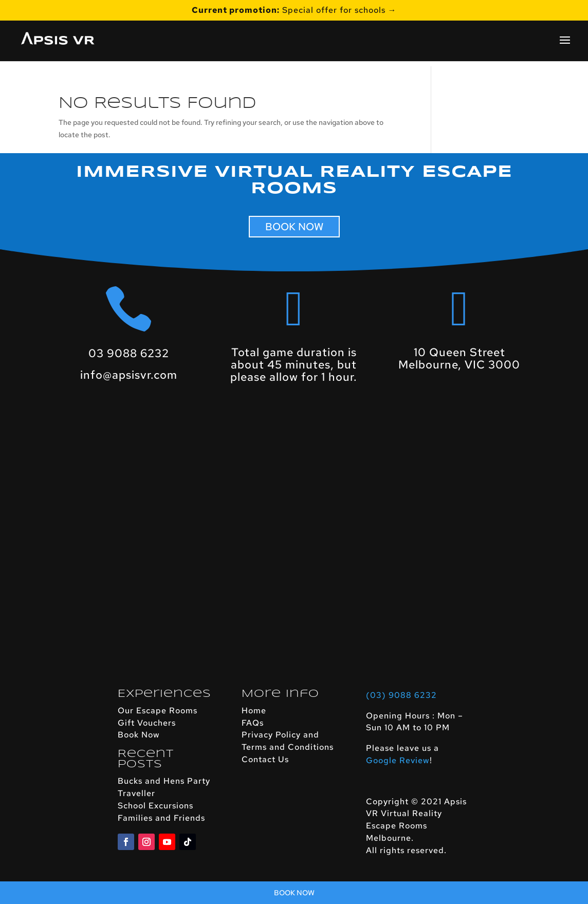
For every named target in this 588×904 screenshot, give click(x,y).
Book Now (139, 735)
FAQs (253, 723)
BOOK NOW (294, 227)
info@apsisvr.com (129, 375)
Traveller (136, 793)
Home (254, 711)
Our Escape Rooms (158, 711)
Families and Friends (161, 818)
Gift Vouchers (147, 723)
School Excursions (155, 806)
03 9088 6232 (129, 353)
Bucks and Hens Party (164, 781)
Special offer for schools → (294, 11)
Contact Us (265, 759)
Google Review (398, 760)
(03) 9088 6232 (401, 695)
